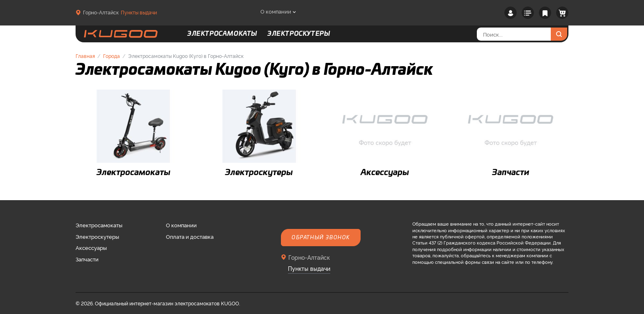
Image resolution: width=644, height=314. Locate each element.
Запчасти (87, 259)
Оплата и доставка (190, 236)
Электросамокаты (99, 225)
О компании (276, 11)
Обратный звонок (321, 238)
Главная (85, 56)
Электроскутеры (97, 236)
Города (112, 56)
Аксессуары (91, 247)
